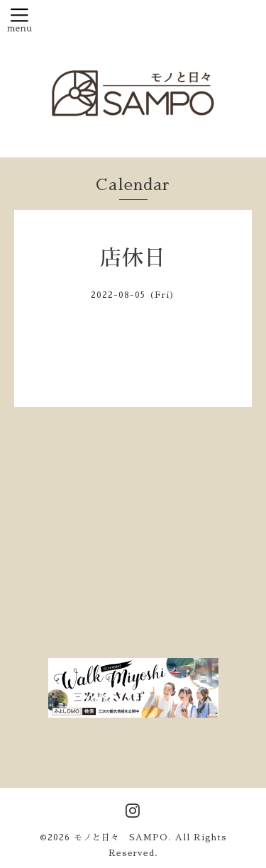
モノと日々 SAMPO (121, 838)
